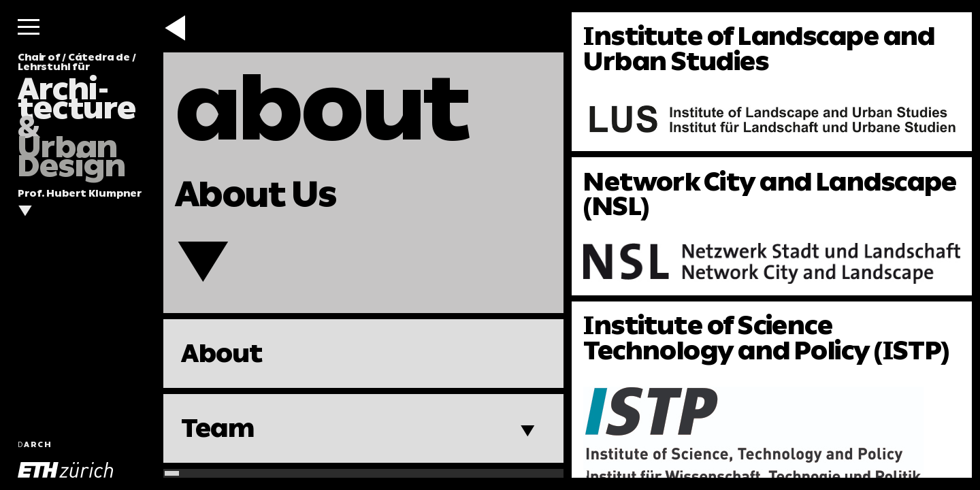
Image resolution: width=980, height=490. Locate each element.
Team (217, 428)
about (322, 108)
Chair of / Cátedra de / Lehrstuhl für (77, 116)
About (222, 353)
